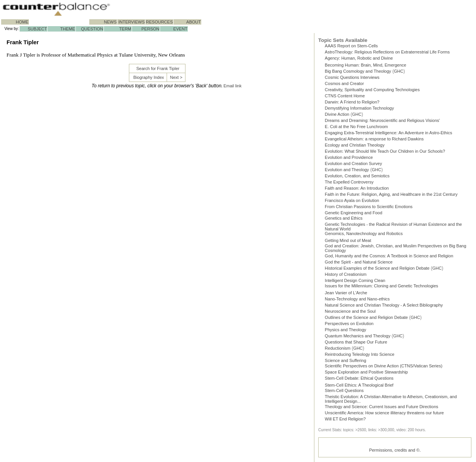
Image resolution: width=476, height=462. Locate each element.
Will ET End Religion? (345, 419)
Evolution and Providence (349, 157)
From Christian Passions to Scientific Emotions (369, 207)
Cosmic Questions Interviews (352, 77)
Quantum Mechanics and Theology (357, 336)
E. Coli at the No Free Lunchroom (356, 127)
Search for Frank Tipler (158, 68)
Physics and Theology (345, 330)
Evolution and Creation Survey (353, 163)
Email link (233, 86)
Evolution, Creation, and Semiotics (357, 176)
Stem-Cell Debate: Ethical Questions (359, 378)
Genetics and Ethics (344, 218)
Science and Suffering (345, 360)
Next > (176, 77)
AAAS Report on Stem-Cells (351, 46)
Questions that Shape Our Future (356, 342)
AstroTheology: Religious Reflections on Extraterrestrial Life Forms (387, 52)
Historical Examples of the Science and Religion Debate (377, 268)
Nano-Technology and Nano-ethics (357, 299)
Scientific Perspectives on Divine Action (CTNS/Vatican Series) (383, 366)
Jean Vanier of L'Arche (346, 293)
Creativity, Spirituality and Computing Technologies (372, 90)
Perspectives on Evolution (349, 324)
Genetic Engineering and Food (353, 213)
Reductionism (338, 348)
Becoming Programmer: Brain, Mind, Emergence (366, 65)
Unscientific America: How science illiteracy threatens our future (384, 413)
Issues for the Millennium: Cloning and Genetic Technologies (382, 286)
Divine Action (337, 114)
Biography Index (149, 77)
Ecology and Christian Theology (355, 145)
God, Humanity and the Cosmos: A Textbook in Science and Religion (389, 256)
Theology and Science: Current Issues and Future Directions (382, 407)
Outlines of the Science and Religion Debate (366, 317)
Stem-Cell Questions (344, 390)
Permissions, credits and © (394, 450)
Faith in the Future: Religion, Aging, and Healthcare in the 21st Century (391, 194)
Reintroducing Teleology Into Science (360, 354)
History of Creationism (346, 274)
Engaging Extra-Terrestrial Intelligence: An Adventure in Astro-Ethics (388, 133)
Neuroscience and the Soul (350, 311)
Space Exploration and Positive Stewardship (366, 372)
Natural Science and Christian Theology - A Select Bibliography (384, 305)
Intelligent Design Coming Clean (355, 280)
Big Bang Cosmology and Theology (358, 71)
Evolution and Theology (347, 170)
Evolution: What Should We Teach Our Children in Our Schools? (385, 151)
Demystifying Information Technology (359, 108)
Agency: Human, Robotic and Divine (359, 58)
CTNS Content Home (345, 96)
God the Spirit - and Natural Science (359, 262)
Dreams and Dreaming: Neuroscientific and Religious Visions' (382, 120)
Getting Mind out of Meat (348, 240)
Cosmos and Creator (344, 83)
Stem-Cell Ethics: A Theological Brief (359, 385)
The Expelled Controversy (349, 182)
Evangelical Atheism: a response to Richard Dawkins (374, 139)
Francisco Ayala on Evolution (352, 200)
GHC (399, 71)
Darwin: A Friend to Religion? (352, 102)
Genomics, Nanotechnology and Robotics (364, 234)
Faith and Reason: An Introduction (357, 188)
